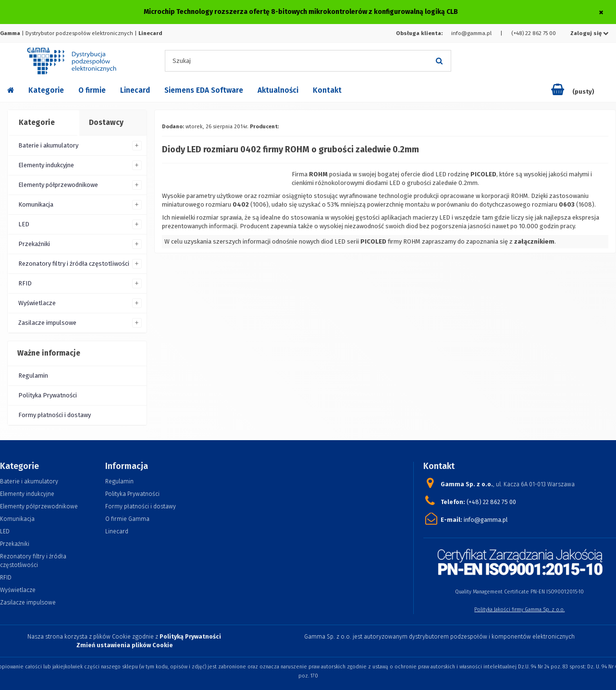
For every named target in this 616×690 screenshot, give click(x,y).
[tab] (43, 123)
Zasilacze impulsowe (47, 323)
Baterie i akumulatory (48, 145)
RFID (25, 283)
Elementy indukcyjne (46, 165)
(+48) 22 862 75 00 (534, 33)
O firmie (92, 90)
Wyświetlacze (37, 303)
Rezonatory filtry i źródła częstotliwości (74, 264)
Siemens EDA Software (204, 90)
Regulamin (33, 376)
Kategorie (46, 90)
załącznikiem (534, 241)
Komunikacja (36, 204)
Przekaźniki (34, 244)
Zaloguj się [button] (590, 33)
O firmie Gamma (127, 519)
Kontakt (327, 90)
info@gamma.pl (471, 33)
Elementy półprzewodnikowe (58, 185)
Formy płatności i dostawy (55, 415)
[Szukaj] (439, 61)
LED (24, 224)
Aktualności (278, 90)
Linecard (135, 90)
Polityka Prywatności (48, 395)
